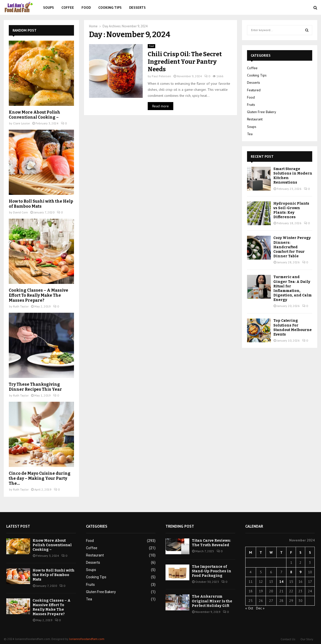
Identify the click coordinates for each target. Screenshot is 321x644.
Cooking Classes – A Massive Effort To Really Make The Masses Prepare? (38, 295)
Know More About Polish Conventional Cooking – (34, 115)
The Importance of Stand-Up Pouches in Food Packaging (212, 571)
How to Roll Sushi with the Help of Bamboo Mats (41, 204)
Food (86, 8)
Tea (250, 134)
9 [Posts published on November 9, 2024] (300, 572)
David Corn (20, 212)
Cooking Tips (110, 8)
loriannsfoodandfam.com (87, 639)
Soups (49, 8)
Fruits (251, 105)
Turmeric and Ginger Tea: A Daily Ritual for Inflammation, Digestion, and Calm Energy (293, 288)
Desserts (137, 8)
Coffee (68, 8)
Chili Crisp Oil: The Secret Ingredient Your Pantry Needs (185, 62)
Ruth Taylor (21, 306)
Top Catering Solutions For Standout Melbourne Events (293, 328)
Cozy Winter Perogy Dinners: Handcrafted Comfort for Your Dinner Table (292, 247)
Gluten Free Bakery (262, 112)
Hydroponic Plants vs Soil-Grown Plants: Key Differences (291, 210)
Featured (254, 90)
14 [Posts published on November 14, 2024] (281, 582)
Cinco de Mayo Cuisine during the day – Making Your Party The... (40, 478)
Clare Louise (21, 123)
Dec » (260, 608)
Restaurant (255, 119)
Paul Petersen (161, 76)
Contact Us (288, 639)
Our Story (307, 639)
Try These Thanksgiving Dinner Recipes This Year (35, 387)
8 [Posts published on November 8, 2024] (291, 572)
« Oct (249, 608)
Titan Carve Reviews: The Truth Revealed (211, 543)
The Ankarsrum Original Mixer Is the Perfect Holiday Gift (212, 601)
